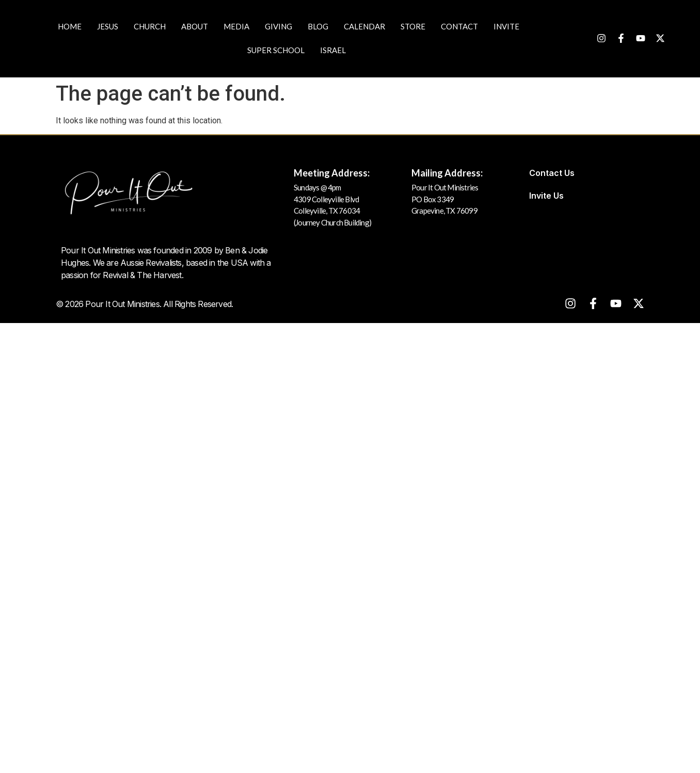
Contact (459, 26)
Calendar (364, 26)
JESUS (108, 26)
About (195, 26)
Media (236, 26)
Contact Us (552, 173)
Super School (276, 50)
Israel (333, 50)
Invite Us (546, 196)
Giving (279, 26)
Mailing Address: (447, 173)
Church (150, 26)
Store (413, 26)
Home (70, 26)
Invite (506, 26)
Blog (318, 26)
